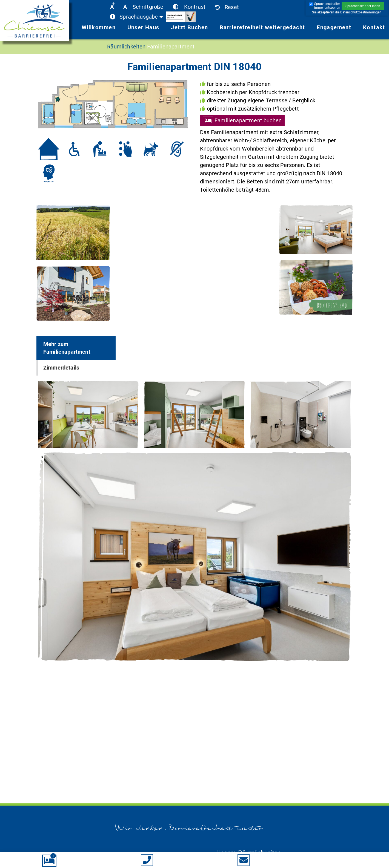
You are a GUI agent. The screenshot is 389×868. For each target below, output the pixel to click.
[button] (363, 6)
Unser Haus (143, 27)
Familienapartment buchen (248, 120)
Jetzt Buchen (189, 27)
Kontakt (374, 27)
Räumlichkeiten (126, 47)
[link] (35, 22)
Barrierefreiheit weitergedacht (262, 27)
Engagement (334, 27)
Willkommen (99, 27)
